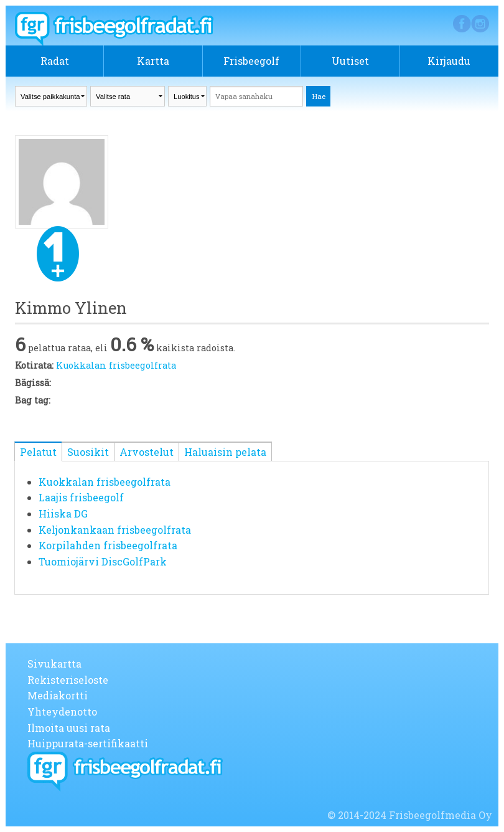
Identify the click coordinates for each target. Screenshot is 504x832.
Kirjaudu (449, 61)
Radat (55, 61)
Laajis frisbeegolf (81, 497)
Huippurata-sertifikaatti (88, 743)
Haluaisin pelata (225, 452)
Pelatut (38, 452)
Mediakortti (58, 695)
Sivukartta (54, 664)
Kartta (153, 61)
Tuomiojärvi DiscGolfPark (103, 561)
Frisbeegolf (251, 61)
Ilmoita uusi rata (69, 728)
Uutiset (350, 61)
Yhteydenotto (62, 711)
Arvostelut (147, 452)
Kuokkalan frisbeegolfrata (116, 365)
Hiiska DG (63, 513)
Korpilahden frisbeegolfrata (108, 545)
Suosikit (88, 452)
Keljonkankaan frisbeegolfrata (115, 530)
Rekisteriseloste (68, 680)
